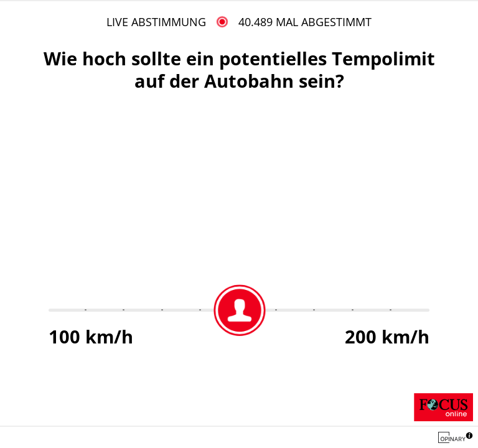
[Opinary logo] (452, 437)
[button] (469, 437)
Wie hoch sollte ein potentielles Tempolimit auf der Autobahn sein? (239, 69)
